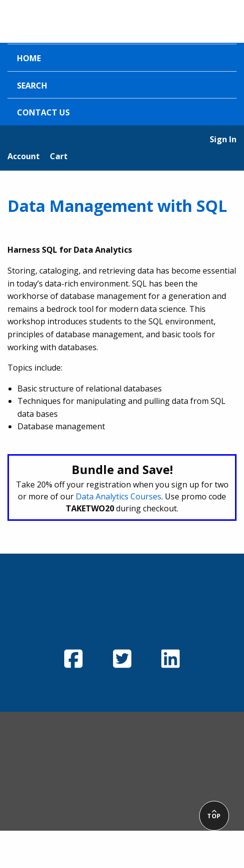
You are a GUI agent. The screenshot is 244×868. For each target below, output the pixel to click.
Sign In (223, 139)
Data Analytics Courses (119, 496)
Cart (59, 156)
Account (24, 156)
